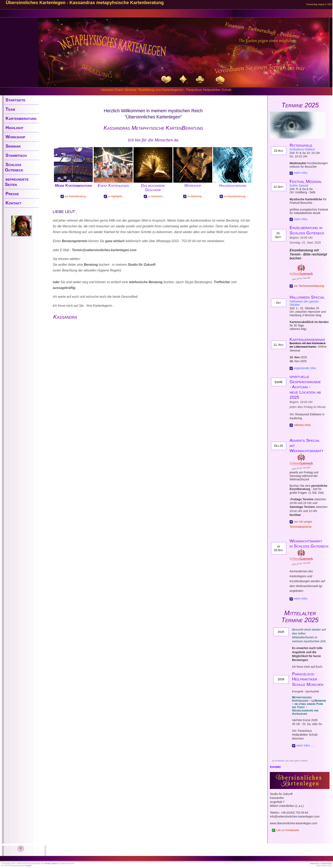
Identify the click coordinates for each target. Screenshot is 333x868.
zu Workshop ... (194, 196)
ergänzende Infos (305, 368)
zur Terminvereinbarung (307, 286)
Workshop (15, 137)
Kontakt (13, 203)
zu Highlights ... (114, 196)
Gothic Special (299, 186)
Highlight (14, 128)
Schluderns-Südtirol (302, 149)
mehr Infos (301, 173)
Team (10, 109)
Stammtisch (16, 155)
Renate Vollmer (51, 863)
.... (312, 745)
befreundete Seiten (17, 182)
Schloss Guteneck (14, 167)
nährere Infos (300, 425)
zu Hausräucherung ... (234, 196)
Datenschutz (326, 863)
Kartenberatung (21, 118)
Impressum (314, 863)
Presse (12, 194)
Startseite (15, 100)
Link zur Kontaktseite (285, 830)
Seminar (13, 146)
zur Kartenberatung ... (75, 196)
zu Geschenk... (154, 196)
